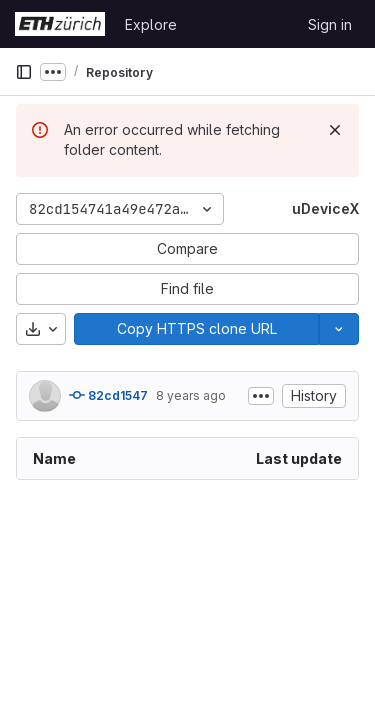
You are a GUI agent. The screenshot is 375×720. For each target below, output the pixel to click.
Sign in (330, 24)
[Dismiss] (335, 130)
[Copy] (196, 329)
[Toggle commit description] (261, 396)
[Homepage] (60, 24)
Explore (151, 24)
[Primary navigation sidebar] (24, 72)
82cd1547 (108, 395)
